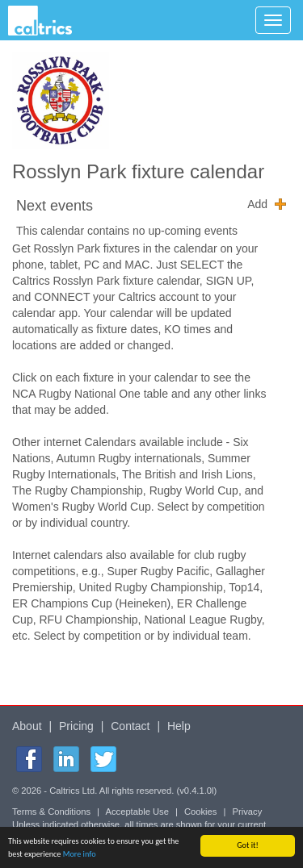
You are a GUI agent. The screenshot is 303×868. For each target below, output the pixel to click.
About (27, 726)
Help (179, 726)
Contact (130, 726)
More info (80, 855)
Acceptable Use (137, 812)
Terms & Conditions (51, 812)
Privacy (248, 812)
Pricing (76, 726)
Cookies (200, 812)
